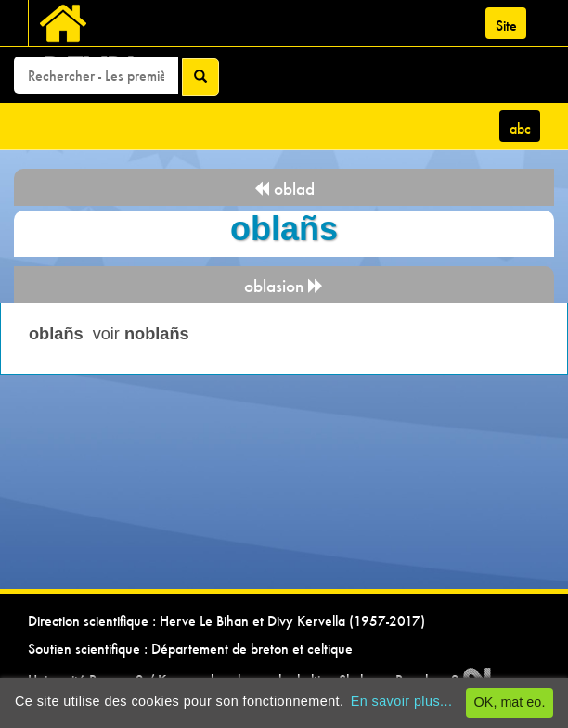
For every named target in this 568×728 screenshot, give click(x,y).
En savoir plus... (402, 701)
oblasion (284, 286)
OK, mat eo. (510, 702)
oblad (284, 189)
